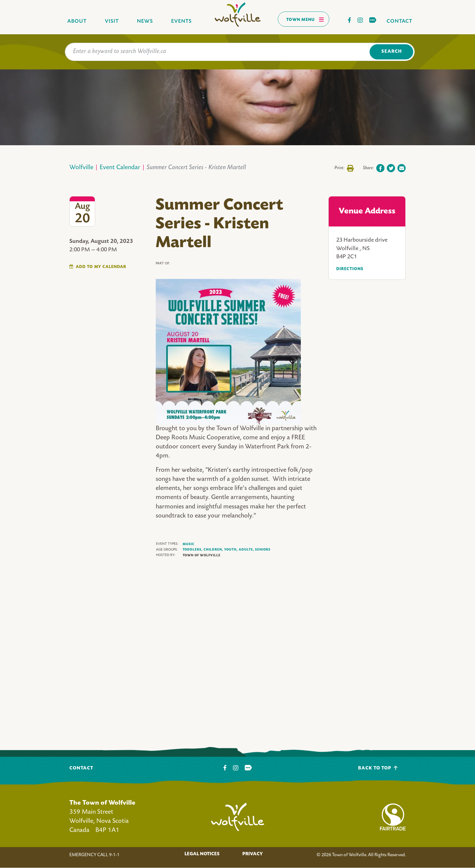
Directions (350, 269)
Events (181, 21)
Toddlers (193, 550)
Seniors (263, 550)
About (77, 21)
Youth (231, 550)
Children (213, 550)
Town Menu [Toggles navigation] (305, 19)
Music (189, 544)
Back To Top (378, 768)
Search (392, 52)
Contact (399, 21)
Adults (246, 550)
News (145, 21)
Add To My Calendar (101, 267)
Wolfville (81, 168)
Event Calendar (120, 168)
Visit (112, 21)
